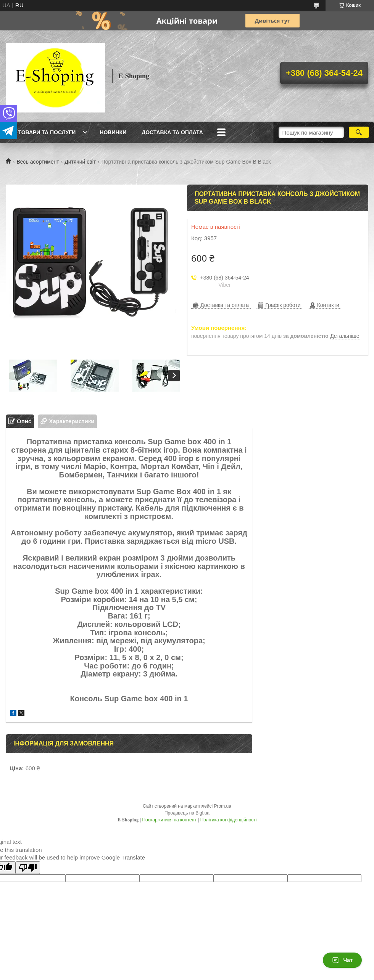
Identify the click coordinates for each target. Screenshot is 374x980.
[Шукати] (359, 132)
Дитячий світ (80, 162)
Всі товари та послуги (42, 132)
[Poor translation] (28, 868)
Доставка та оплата (172, 132)
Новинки (113, 132)
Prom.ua (223, 806)
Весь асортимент (38, 162)
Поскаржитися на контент (169, 820)
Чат (342, 960)
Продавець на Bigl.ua (187, 813)
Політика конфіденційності (229, 820)
